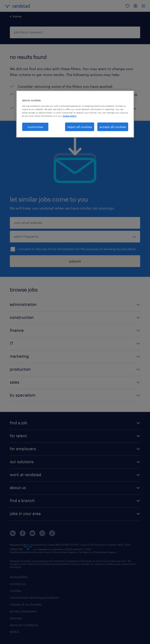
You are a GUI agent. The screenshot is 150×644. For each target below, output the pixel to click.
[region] (75, 114)
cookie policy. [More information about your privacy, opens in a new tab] (70, 116)
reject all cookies (80, 127)
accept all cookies (113, 127)
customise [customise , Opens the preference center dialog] (35, 127)
